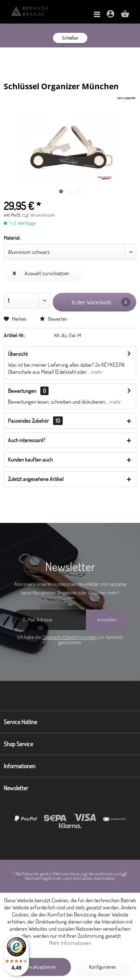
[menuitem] (97, 15)
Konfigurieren (102, 967)
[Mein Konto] (111, 16)
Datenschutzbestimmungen (69, 637)
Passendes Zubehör (35, 421)
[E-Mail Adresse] (49, 620)
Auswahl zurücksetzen (39, 273)
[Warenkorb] (125, 16)
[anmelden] (107, 620)
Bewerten (53, 319)
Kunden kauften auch (30, 460)
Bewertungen (22, 391)
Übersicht (18, 354)
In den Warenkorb (101, 302)
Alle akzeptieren (40, 967)
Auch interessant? (27, 440)
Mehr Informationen (70, 943)
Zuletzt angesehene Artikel (36, 479)
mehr (96, 372)
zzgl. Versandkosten (38, 215)
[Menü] (97, 15)
